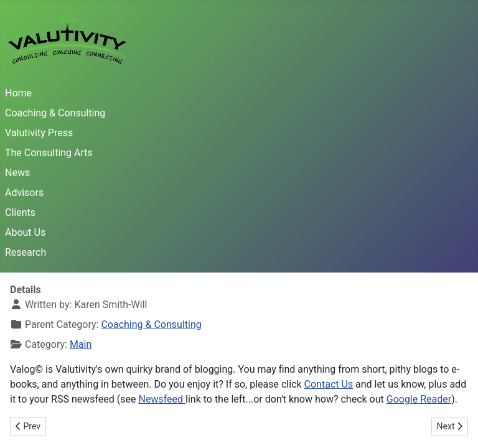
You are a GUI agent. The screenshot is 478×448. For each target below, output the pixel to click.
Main (81, 344)
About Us (25, 232)
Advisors (24, 193)
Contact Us (329, 384)
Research (26, 252)
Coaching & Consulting (55, 113)
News (17, 173)
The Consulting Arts (49, 153)
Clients (20, 212)
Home (18, 93)
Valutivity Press (39, 133)
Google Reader (419, 399)
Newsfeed (162, 399)
